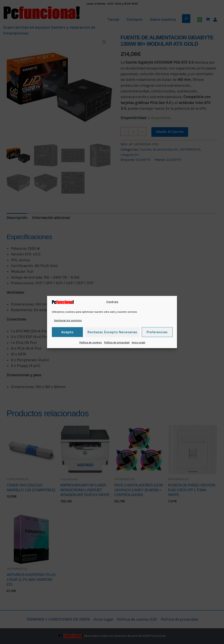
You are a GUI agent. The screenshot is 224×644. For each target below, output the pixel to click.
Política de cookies (91, 342)
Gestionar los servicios (68, 320)
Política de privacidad (117, 342)
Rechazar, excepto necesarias (112, 332)
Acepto (67, 332)
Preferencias (157, 332)
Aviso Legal (138, 342)
